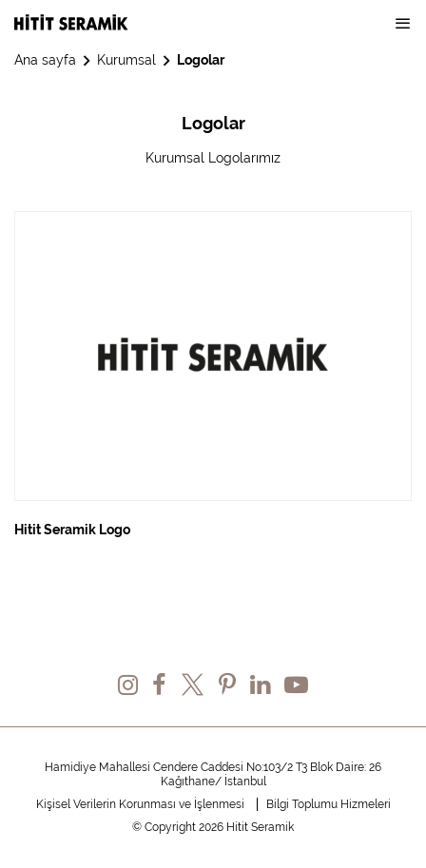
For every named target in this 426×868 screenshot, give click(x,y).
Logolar (201, 60)
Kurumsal (126, 60)
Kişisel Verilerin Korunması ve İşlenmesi (140, 804)
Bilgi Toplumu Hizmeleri (329, 804)
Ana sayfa (45, 60)
